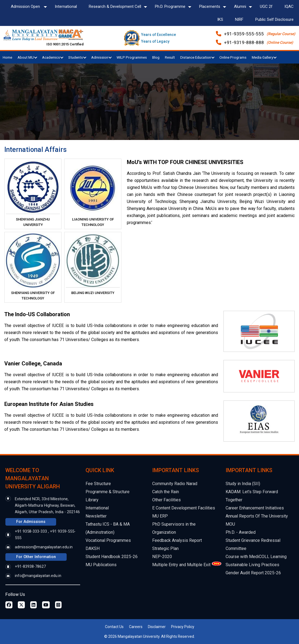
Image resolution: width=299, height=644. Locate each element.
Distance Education (197, 57)
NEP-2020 (162, 557)
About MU (27, 57)
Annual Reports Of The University (257, 516)
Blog (156, 57)
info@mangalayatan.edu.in (38, 576)
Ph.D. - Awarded (241, 532)
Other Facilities (167, 500)
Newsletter (96, 516)
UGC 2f (266, 6)
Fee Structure (98, 484)
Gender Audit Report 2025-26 (253, 573)
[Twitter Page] (21, 605)
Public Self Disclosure (274, 19)
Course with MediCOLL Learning (256, 557)
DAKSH (93, 548)
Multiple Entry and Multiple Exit (181, 565)
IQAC (289, 6)
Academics (53, 57)
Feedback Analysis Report (177, 540)
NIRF (239, 19)
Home (7, 57)
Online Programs (233, 57)
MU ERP (160, 516)
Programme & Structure (108, 492)
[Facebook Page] (9, 605)
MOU (230, 524)
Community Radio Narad (175, 484)
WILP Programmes (132, 57)
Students (77, 57)
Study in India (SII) (243, 484)
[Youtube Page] (46, 605)
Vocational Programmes (108, 540)
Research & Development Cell (115, 6)
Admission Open (26, 6)
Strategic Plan (165, 548)
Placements (210, 6)
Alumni (240, 6)
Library (92, 500)
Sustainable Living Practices (252, 565)
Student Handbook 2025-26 (112, 557)
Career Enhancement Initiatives (255, 508)
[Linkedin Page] (33, 605)
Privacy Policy (183, 627)
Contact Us (114, 627)
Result (170, 57)
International (66, 6)
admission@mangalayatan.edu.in (44, 547)
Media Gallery (264, 57)
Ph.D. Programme (170, 6)
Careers (136, 627)
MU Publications (101, 565)
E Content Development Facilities (184, 508)
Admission (101, 57)
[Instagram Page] (58, 605)
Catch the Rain (166, 492)
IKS (220, 19)
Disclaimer (157, 627)
